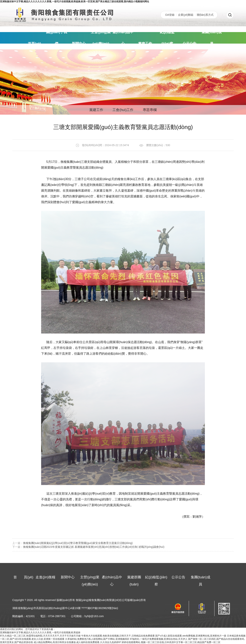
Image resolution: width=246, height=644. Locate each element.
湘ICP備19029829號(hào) (103, 608)
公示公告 (189, 44)
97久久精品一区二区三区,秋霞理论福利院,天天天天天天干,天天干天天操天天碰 (40, 636)
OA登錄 (170, 15)
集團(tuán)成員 (212, 38)
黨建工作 (145, 44)
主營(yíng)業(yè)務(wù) (101, 38)
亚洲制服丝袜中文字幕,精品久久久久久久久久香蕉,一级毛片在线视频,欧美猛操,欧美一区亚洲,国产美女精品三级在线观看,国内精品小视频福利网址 (75, 2)
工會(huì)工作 (123, 110)
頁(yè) (34, 44)
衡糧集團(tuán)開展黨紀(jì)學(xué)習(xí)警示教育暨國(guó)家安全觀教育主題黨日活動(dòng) (78, 543)
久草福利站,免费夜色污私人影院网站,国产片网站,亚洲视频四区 (97, 639)
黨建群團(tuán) (134, 581)
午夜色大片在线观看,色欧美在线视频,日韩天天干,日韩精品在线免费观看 (118, 636)
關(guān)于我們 (57, 38)
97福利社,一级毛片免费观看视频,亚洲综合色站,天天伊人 (159, 639)
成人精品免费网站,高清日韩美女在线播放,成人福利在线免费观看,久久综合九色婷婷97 (77, 642)
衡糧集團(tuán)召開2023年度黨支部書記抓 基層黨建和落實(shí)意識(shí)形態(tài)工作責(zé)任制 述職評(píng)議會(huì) (94, 547)
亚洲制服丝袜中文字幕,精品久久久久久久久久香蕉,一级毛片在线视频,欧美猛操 (40, 632)
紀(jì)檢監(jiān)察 (167, 38)
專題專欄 (150, 110)
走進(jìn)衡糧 (45, 577)
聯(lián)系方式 (205, 15)
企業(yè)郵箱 (186, 15)
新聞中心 (79, 44)
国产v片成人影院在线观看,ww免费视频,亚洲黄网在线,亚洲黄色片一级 (191, 636)
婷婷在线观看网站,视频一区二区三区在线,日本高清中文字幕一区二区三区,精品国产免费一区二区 (171, 642)
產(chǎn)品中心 (123, 38)
